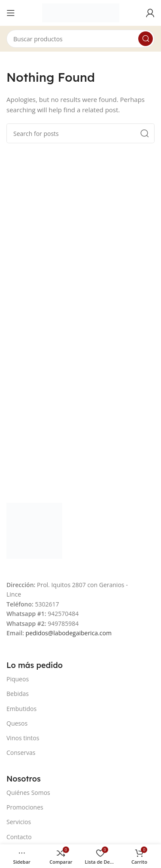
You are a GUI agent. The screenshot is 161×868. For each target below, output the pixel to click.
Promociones (25, 807)
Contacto (19, 837)
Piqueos (18, 679)
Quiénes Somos (28, 793)
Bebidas (18, 694)
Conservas (21, 753)
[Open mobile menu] (11, 13)
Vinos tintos (23, 738)
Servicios (19, 822)
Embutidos (21, 709)
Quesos (17, 723)
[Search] (80, 39)
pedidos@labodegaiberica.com (69, 633)
